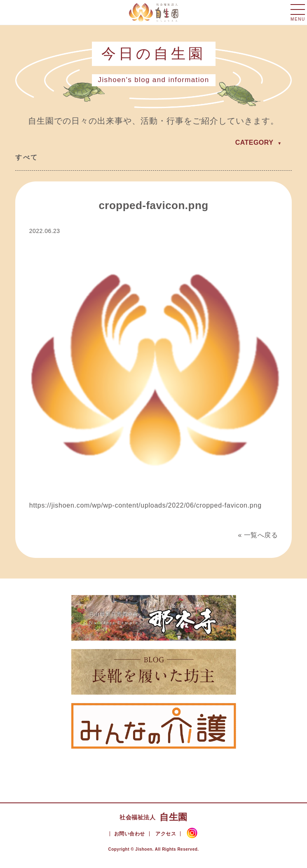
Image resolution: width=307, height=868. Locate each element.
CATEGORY (254, 142)
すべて (27, 157)
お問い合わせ (130, 834)
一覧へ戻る (261, 535)
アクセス (166, 834)
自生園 (153, 817)
